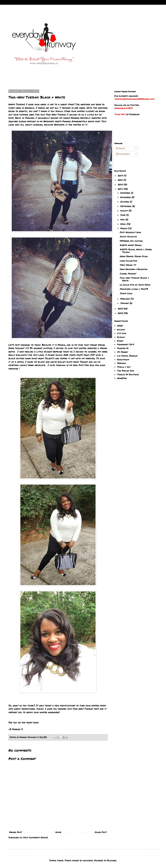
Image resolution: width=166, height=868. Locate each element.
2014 (121, 189)
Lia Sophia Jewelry (127, 356)
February (125, 299)
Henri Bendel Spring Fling (134, 256)
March (124, 228)
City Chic (122, 333)
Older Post (101, 832)
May (123, 219)
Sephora (121, 363)
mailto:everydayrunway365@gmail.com (134, 99)
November (126, 197)
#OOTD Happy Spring (131, 245)
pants (79, 355)
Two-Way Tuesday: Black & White (134, 279)
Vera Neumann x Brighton (134, 269)
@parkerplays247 (123, 108)
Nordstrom (123, 359)
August (124, 210)
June (123, 215)
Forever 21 (123, 348)
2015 (121, 184)
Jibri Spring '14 (128, 265)
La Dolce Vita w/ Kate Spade (135, 285)
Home (58, 832)
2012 (121, 313)
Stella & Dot (124, 367)
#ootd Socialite (128, 236)
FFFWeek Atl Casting (131, 241)
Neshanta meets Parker (57, 121)
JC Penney (122, 352)
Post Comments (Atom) (35, 837)
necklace (40, 365)
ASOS (120, 326)
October (125, 202)
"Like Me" (120, 114)
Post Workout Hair (130, 232)
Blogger (112, 860)
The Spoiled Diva (126, 371)
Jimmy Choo (126, 293)
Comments (123, 154)
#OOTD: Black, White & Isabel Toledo (136, 251)
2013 (121, 308)
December (126, 193)
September (126, 206)
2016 (121, 180)
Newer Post (16, 832)
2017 (121, 175)
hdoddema (88, 860)
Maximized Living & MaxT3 (134, 289)
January (125, 303)
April (123, 224)
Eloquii (121, 337)
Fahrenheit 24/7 (126, 344)
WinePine (122, 378)
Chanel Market (128, 273)
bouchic (121, 329)
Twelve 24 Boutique (128, 374)
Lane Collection (128, 261)
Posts (121, 148)
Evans (120, 341)
